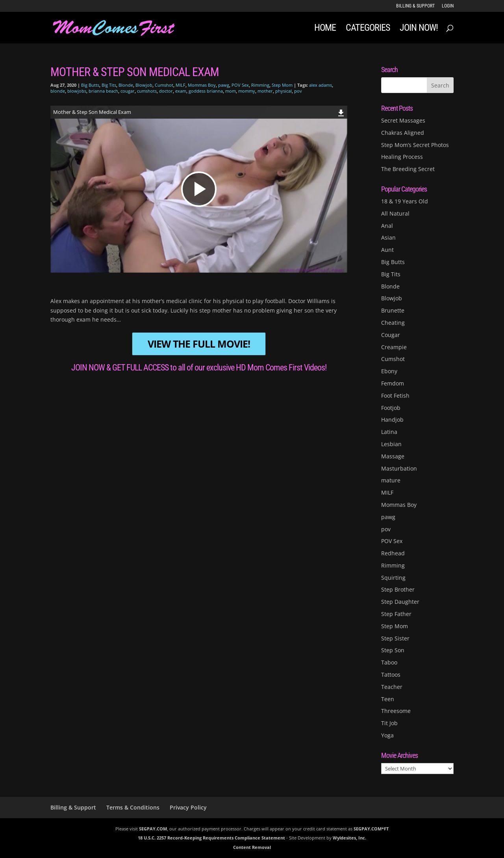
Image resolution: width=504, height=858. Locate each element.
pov (298, 91)
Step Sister (395, 638)
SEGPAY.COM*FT (371, 829)
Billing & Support (415, 6)
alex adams (321, 85)
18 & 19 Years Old (405, 201)
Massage (393, 456)
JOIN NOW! (419, 29)
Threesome (396, 711)
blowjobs (77, 91)
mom (231, 91)
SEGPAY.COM (153, 829)
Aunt (387, 250)
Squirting (393, 578)
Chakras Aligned (403, 133)
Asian (388, 237)
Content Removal (252, 847)
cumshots (147, 91)
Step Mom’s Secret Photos (415, 145)
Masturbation (399, 468)
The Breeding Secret (408, 169)
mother (265, 91)
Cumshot (164, 85)
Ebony (389, 371)
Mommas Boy (202, 85)
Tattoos (391, 675)
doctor (166, 91)
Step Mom (282, 85)
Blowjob (144, 85)
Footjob (391, 408)
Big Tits (109, 85)
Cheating (393, 323)
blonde (58, 91)
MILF (181, 85)
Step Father (396, 614)
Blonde (126, 85)
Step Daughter (400, 602)
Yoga (387, 735)
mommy (247, 91)
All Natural (395, 213)
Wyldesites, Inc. (349, 838)
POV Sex (240, 85)
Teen (388, 699)
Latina (389, 432)
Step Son (393, 650)
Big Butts (90, 85)
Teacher (392, 687)
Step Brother (398, 589)
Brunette (393, 310)
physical (283, 91)
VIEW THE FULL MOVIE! (199, 344)
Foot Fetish (395, 395)
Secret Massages (403, 120)
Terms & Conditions (133, 807)
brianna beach (103, 91)
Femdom (393, 383)
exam (181, 91)
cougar (128, 91)
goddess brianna (206, 91)
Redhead (393, 553)
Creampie (394, 347)
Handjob (392, 420)
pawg (224, 85)
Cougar (391, 335)
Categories (368, 29)
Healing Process (402, 157)
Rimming (260, 85)
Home (325, 29)
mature (391, 480)
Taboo (389, 662)
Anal (387, 226)
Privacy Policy (188, 807)
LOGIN (448, 6)
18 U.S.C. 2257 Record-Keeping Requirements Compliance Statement (211, 838)
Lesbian (391, 444)
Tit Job (389, 723)
